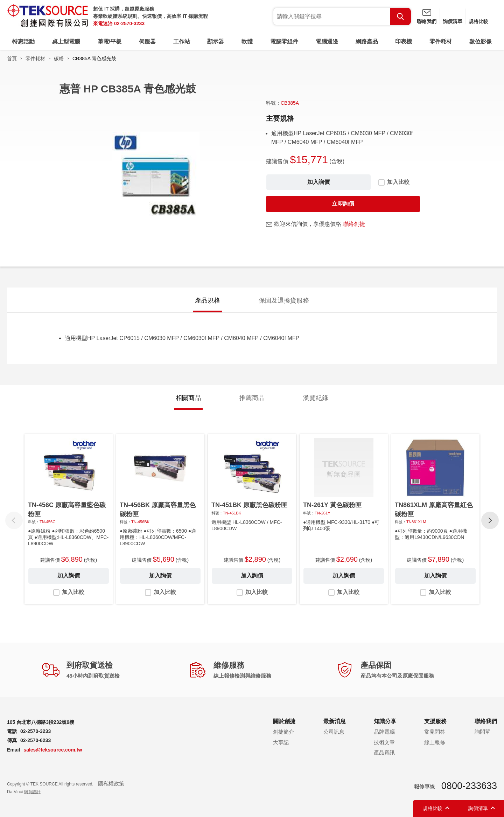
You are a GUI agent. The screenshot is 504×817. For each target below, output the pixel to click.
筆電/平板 (110, 41)
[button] (490, 520)
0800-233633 (469, 786)
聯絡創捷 (354, 224)
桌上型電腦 (66, 41)
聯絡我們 (427, 21)
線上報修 (435, 742)
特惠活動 (23, 41)
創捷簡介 (283, 732)
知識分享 (385, 721)
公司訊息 (334, 732)
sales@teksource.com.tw (53, 750)
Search (400, 16)
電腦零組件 (284, 41)
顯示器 (216, 41)
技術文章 (384, 742)
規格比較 (478, 21)
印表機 (404, 41)
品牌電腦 (384, 732)
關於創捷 (284, 721)
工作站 (182, 41)
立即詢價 (343, 204)
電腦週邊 (327, 41)
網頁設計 (32, 792)
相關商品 (188, 398)
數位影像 (481, 41)
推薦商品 (252, 398)
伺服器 (147, 41)
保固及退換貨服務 (284, 300)
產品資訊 (384, 752)
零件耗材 (441, 41)
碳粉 (59, 58)
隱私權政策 (111, 784)
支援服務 (435, 721)
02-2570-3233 (129, 23)
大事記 (281, 742)
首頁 (12, 58)
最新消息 (335, 721)
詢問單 (482, 732)
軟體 (247, 41)
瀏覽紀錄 (316, 398)
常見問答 (435, 732)
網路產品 (367, 41)
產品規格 (208, 300)
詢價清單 (453, 21)
